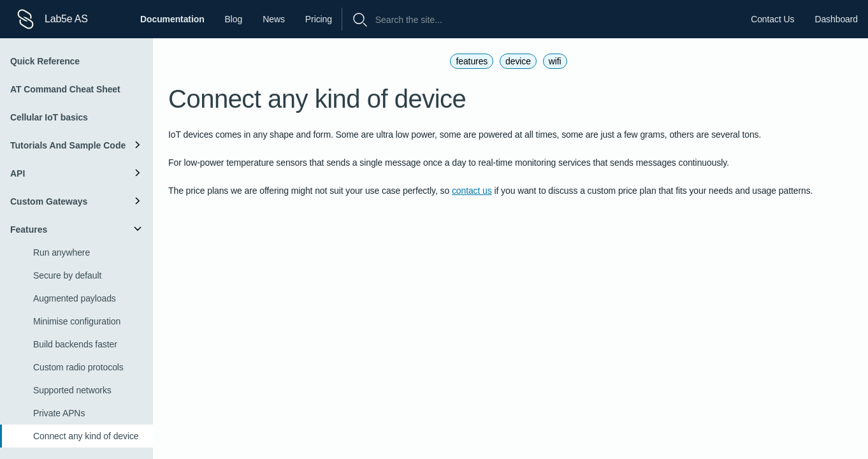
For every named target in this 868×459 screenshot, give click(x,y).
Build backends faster (75, 344)
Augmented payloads (75, 298)
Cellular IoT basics (49, 117)
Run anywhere (61, 252)
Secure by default (67, 275)
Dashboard (836, 19)
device (518, 61)
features (472, 61)
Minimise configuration (77, 321)
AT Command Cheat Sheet (65, 89)
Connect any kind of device (86, 436)
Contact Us (772, 19)
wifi (555, 61)
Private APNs (59, 413)
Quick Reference (45, 61)
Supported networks (72, 390)
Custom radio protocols (78, 367)
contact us (472, 191)
